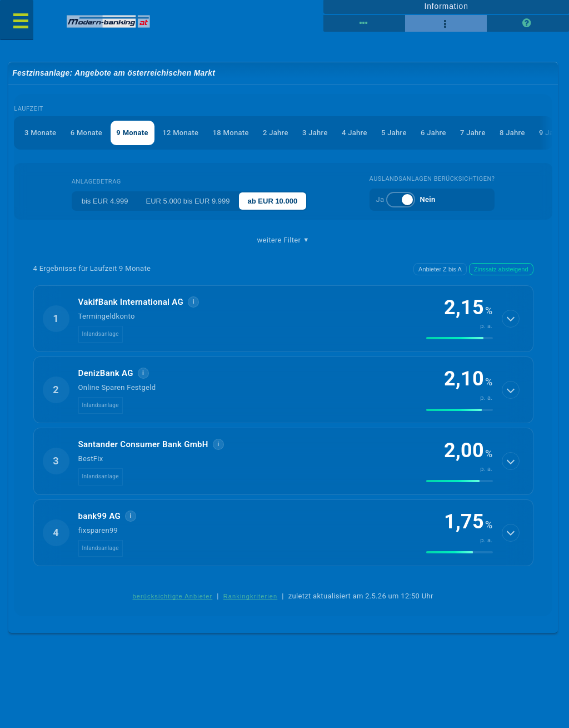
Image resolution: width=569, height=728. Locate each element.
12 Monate (180, 133)
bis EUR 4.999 (105, 201)
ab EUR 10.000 (273, 201)
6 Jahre (433, 133)
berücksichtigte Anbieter (172, 596)
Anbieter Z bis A (440, 269)
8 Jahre (512, 133)
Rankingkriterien (251, 596)
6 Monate (86, 133)
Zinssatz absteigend (501, 269)
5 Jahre (394, 133)
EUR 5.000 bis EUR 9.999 (188, 201)
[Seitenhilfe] (528, 23)
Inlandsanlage (101, 334)
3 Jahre (315, 133)
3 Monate (40, 133)
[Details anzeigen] (511, 319)
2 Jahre (276, 133)
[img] (460, 338)
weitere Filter (283, 240)
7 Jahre (473, 133)
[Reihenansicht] (364, 23)
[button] (283, 319)
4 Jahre (355, 133)
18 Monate (231, 133)
